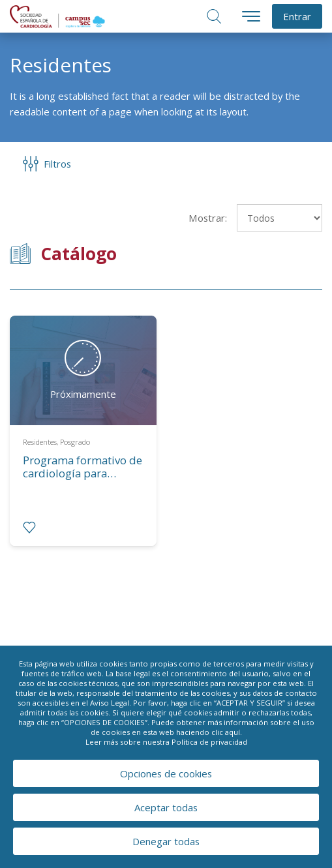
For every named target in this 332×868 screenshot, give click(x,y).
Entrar (297, 16)
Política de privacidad (209, 742)
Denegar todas (166, 841)
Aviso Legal (110, 703)
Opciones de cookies (166, 773)
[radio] (29, 528)
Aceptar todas (166, 807)
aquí (233, 732)
